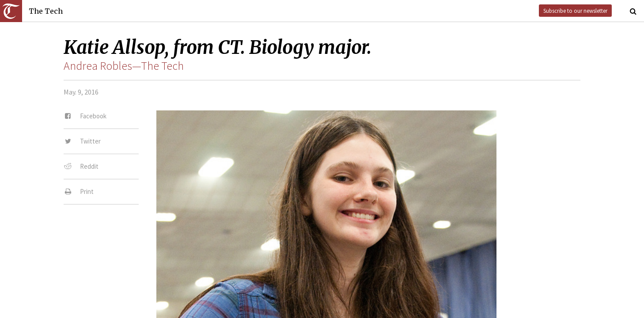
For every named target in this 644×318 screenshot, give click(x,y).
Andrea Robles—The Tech (124, 66)
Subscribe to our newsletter (575, 11)
